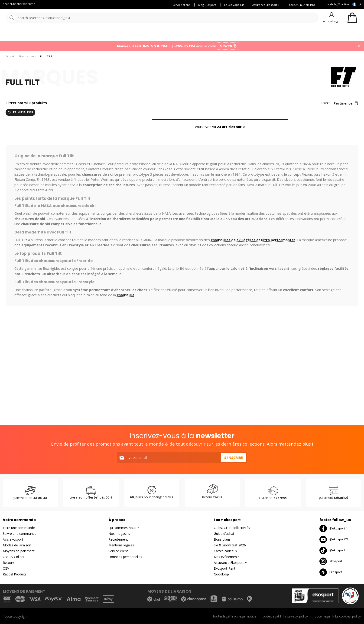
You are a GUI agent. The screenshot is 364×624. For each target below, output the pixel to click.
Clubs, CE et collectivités (232, 528)
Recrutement (118, 539)
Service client (181, 5)
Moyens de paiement (19, 551)
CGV (6, 568)
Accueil (10, 58)
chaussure (126, 297)
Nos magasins (119, 534)
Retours (9, 563)
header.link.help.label (303, 5)
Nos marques (144, 35)
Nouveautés (173, 35)
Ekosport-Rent (225, 568)
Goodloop (221, 574)
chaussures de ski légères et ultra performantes (253, 242)
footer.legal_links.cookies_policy (337, 616)
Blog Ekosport (207, 5)
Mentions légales (121, 545)
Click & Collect (13, 557)
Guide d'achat (224, 534)
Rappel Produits (15, 574)
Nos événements (227, 557)
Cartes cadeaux (225, 551)
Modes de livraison (17, 545)
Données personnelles (125, 557)
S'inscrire (234, 457)
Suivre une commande (20, 534)
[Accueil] (27, 18)
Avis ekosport (13, 539)
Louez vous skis (234, 5)
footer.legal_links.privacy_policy (285, 616)
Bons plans (204, 35)
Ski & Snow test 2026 (230, 545)
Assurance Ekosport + (266, 5)
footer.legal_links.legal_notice (235, 616)
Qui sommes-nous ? (123, 528)
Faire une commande (19, 528)
